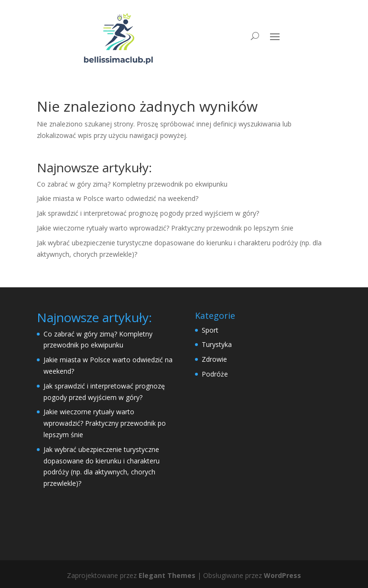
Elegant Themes (167, 575)
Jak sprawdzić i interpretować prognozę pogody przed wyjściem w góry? (148, 213)
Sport (210, 330)
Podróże (215, 374)
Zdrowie (214, 359)
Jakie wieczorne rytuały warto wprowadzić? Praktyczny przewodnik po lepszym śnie (165, 228)
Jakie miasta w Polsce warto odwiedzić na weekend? (118, 198)
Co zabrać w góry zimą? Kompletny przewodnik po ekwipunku (132, 184)
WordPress (282, 575)
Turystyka (217, 344)
